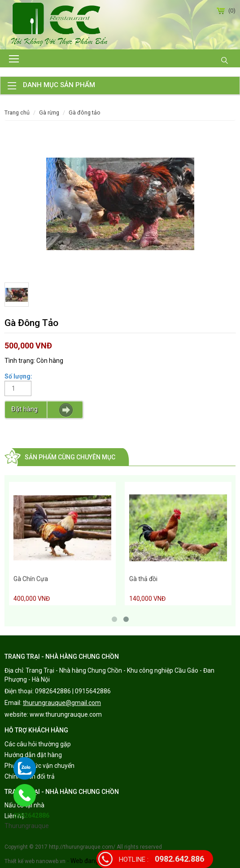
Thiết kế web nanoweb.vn (35, 861)
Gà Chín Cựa (31, 579)
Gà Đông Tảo (85, 112)
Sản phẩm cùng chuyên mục (70, 457)
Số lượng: (18, 376)
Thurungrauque (27, 826)
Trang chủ (17, 112)
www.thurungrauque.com (66, 714)
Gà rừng (49, 112)
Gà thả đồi (143, 579)
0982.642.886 (161, 859)
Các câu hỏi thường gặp (38, 744)
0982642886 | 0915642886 (73, 691)
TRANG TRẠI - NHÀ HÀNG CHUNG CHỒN (62, 657)
